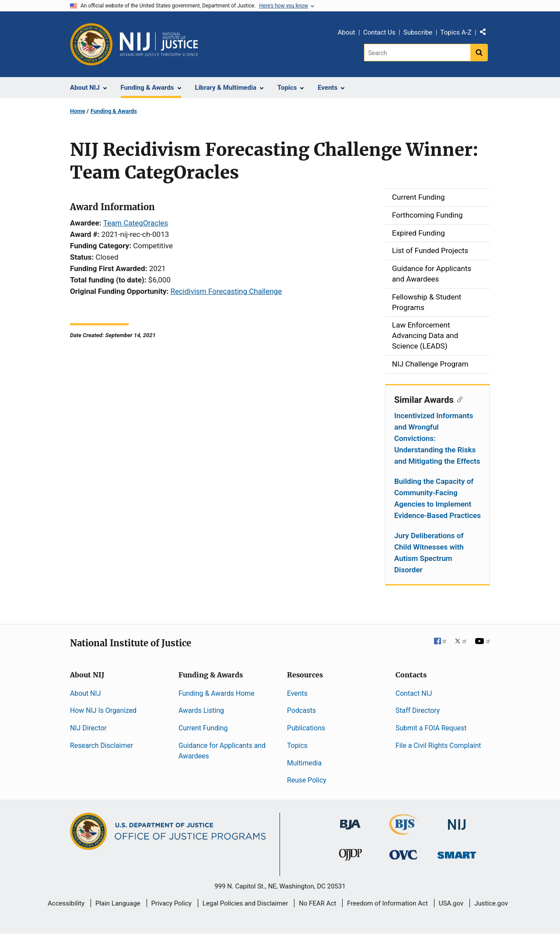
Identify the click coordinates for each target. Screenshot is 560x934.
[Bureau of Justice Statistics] (404, 831)
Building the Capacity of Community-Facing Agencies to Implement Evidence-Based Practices (437, 498)
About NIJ (85, 693)
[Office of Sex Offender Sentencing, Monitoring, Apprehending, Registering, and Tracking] (457, 853)
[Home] (159, 44)
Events (297, 693)
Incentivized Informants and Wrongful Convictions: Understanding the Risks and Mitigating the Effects (437, 438)
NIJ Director (88, 728)
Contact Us (379, 32)
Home (78, 111)
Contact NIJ (414, 693)
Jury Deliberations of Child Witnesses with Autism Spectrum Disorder (429, 553)
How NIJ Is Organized (103, 710)
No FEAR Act (317, 903)
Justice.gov (491, 903)
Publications (306, 728)
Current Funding (203, 728)
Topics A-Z (456, 32)
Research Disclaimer (101, 745)
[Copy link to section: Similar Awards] (458, 399)
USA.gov (451, 903)
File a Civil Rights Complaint (438, 745)
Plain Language (118, 903)
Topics (297, 745)
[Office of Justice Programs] (91, 44)
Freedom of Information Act (387, 903)
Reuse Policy (307, 780)
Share (486, 34)
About (346, 32)
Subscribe (418, 32)
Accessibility (66, 903)
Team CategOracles (136, 223)
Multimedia (304, 763)
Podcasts (301, 710)
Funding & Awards (114, 111)
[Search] (417, 53)
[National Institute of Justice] (457, 821)
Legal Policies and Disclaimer (245, 903)
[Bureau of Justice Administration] (350, 820)
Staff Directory (418, 710)
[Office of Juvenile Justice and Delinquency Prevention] (350, 857)
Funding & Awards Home (217, 693)
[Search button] (479, 53)
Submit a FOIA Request (431, 728)
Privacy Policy (171, 903)
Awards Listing (201, 710)
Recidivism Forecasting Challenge (226, 291)
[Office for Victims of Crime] (403, 855)
